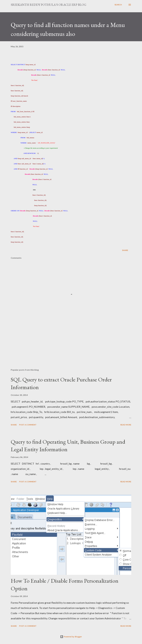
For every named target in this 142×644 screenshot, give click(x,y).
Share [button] (125, 250)
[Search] (118, 5)
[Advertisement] (71, 346)
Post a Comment (28, 425)
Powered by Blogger (71, 637)
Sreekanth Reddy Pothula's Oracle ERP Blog (48, 5)
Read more (126, 425)
